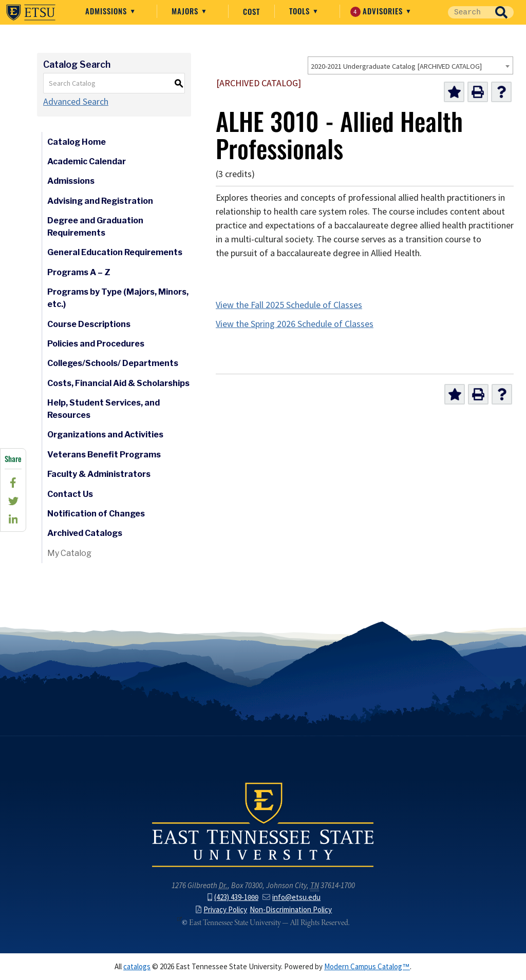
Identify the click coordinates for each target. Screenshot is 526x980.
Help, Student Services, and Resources (104, 409)
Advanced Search (76, 102)
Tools (301, 11)
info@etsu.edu (292, 897)
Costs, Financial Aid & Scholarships (118, 383)
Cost (251, 11)
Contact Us (70, 494)
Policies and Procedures (96, 344)
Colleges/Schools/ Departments (113, 363)
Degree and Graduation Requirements (95, 227)
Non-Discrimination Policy (291, 910)
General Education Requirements (115, 252)
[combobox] (410, 65)
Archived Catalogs (85, 533)
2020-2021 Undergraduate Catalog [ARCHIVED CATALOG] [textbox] (396, 66)
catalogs (137, 967)
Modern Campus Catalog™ (367, 967)
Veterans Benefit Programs (104, 455)
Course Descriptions (89, 324)
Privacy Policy (221, 910)
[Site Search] (468, 12)
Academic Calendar (87, 161)
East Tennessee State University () (31, 12)
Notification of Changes (96, 514)
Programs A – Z (79, 272)
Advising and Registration (100, 201)
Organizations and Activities (105, 435)
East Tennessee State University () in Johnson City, (263, 824)
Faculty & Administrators (99, 474)
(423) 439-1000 (233, 897)
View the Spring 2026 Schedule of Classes (295, 324)
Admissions (107, 11)
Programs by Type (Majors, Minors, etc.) (118, 298)
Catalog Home (77, 142)
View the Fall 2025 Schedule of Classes (289, 305)
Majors (186, 11)
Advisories (378, 11)
